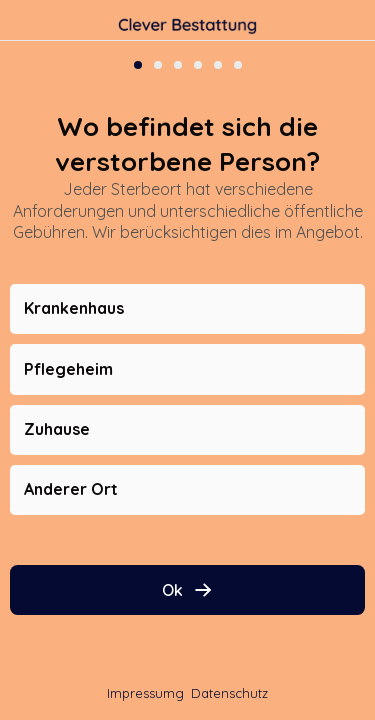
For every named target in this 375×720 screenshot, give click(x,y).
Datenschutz (229, 693)
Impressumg (145, 693)
